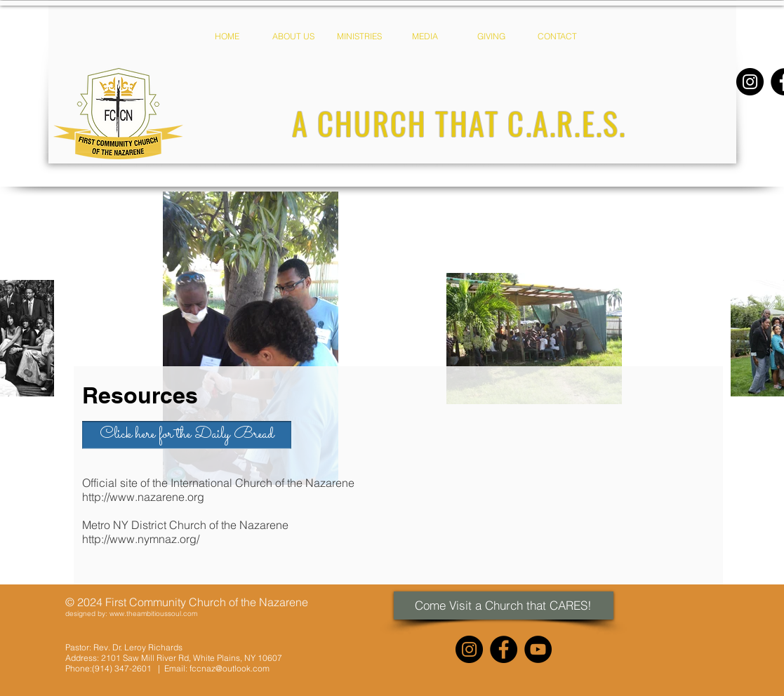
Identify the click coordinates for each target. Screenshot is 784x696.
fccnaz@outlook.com (230, 668)
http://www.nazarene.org (143, 497)
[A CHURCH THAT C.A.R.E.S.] (459, 123)
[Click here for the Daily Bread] (187, 435)
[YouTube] (538, 649)
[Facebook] (504, 649)
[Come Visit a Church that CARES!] (504, 605)
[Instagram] (750, 82)
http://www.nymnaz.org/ (141, 539)
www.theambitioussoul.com (153, 614)
